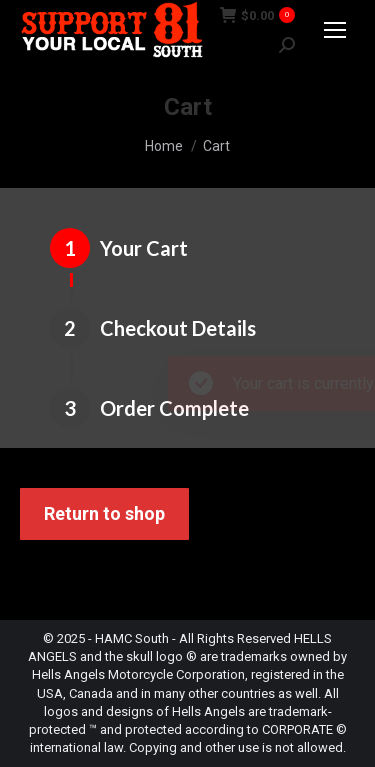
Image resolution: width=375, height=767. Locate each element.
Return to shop (104, 513)
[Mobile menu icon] (335, 30)
